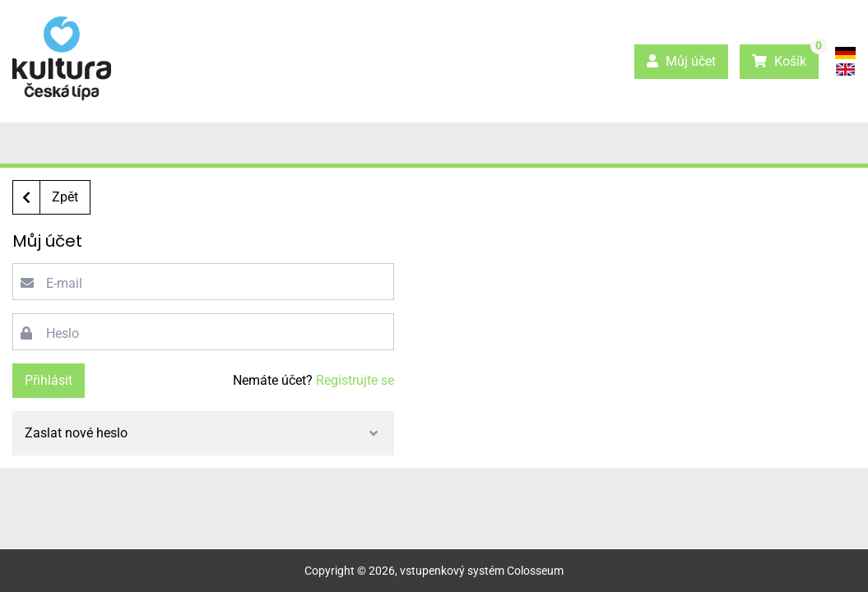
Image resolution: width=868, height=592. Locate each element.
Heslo (63, 333)
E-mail (64, 283)
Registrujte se (355, 380)
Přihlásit (49, 380)
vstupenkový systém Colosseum (482, 571)
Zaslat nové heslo (76, 433)
